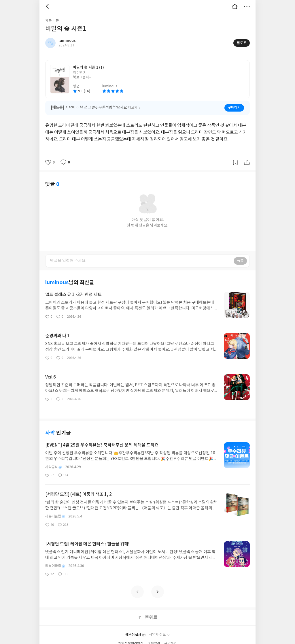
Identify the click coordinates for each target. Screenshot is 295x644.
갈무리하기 (235, 162)
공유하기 (247, 162)
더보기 (247, 6)
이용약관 (154, 635)
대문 (235, 6)
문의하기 (171, 635)
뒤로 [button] (48, 6)
